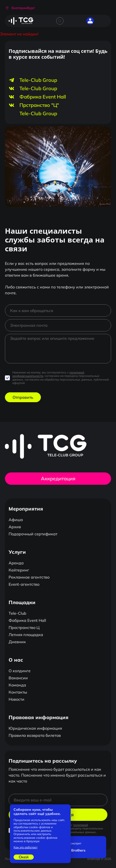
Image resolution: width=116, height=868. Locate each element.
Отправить (23, 397)
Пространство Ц (24, 627)
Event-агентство (24, 584)
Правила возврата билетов (35, 735)
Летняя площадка (26, 635)
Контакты (18, 692)
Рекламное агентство (29, 577)
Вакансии (18, 678)
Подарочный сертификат (33, 534)
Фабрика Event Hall (27, 620)
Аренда (16, 563)
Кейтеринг (19, 570)
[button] (20, 8)
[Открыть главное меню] (104, 21)
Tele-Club (17, 613)
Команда (17, 685)
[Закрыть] (101, 841)
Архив (15, 527)
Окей (24, 857)
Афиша (16, 520)
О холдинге (20, 671)
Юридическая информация (35, 728)
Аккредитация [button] (58, 478)
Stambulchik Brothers (67, 850)
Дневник (17, 642)
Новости (17, 699)
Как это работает (25, 847)
